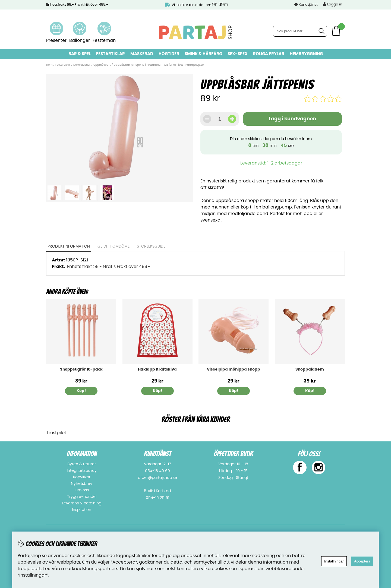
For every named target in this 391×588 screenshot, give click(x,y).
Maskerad (142, 54)
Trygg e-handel (82, 497)
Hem (49, 65)
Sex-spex (238, 54)
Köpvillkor (82, 477)
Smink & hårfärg (203, 54)
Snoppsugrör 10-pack (81, 369)
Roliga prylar (269, 54)
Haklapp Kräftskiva (157, 369)
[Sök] (300, 31)
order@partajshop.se (157, 478)
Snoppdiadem (310, 369)
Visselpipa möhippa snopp (234, 369)
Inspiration (82, 510)
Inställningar (334, 561)
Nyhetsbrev (82, 484)
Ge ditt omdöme (113, 246)
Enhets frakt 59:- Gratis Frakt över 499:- (109, 267)
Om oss (82, 490)
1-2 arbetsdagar (285, 163)
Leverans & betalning (82, 503)
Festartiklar (111, 54)
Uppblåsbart (102, 65)
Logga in (332, 4)
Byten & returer (82, 464)
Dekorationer (82, 65)
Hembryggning (306, 54)
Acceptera (362, 561)
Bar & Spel (80, 54)
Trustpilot (56, 433)
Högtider (169, 54)
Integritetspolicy (82, 471)
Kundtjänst (308, 5)
